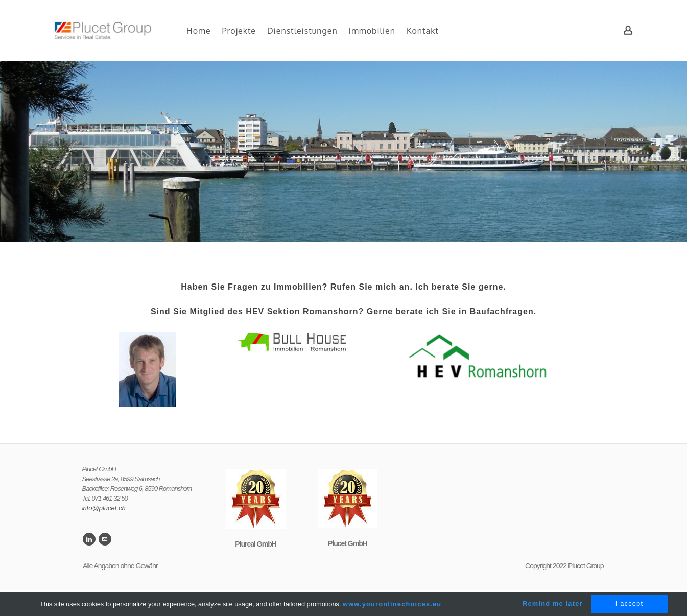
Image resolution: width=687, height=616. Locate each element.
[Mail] (105, 539)
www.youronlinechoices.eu (392, 604)
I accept (629, 603)
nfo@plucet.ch (104, 508)
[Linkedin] (89, 539)
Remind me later (553, 603)
